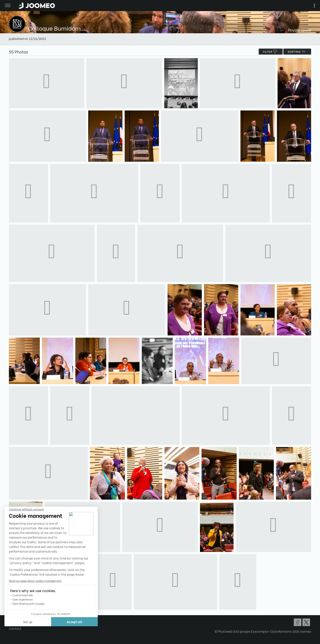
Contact (15, 628)
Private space (300, 30)
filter (271, 52)
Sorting (297, 52)
